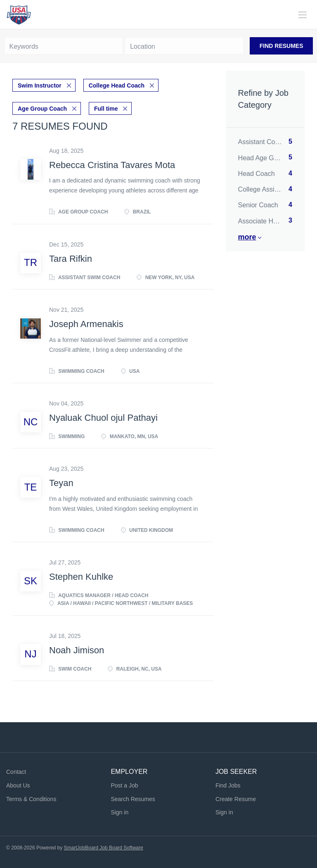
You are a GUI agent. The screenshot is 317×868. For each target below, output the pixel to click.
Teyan (61, 483)
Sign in (119, 812)
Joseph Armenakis (86, 324)
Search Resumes (133, 799)
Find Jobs (228, 785)
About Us (18, 785)
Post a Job (124, 785)
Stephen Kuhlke (81, 577)
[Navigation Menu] (303, 15)
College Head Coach (117, 85)
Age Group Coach (42, 109)
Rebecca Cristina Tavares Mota (112, 165)
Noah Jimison (77, 650)
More (247, 237)
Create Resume (236, 799)
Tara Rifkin (71, 259)
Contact (16, 772)
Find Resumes (282, 46)
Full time (106, 109)
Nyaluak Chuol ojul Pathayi (103, 418)
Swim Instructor (40, 85)
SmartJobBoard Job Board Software (104, 848)
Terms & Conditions (31, 799)
